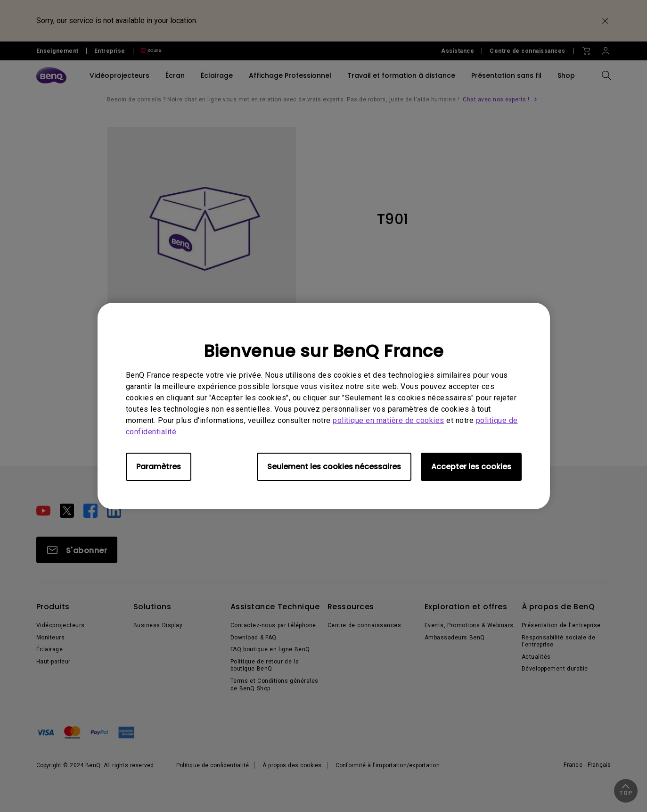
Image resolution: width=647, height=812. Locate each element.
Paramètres (159, 467)
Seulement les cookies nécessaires (334, 467)
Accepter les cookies (471, 467)
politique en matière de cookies (389, 420)
